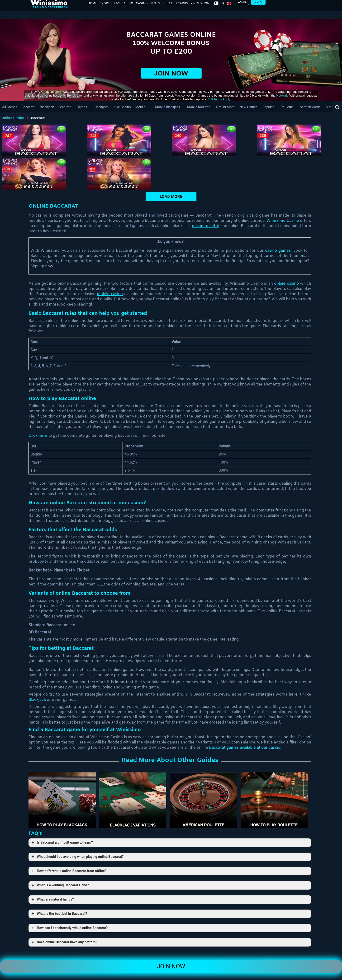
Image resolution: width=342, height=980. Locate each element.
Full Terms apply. (219, 99)
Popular (268, 107)
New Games (249, 107)
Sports (106, 7)
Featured (65, 107)
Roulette (287, 107)
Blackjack (47, 107)
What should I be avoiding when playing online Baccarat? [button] (77, 857)
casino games (278, 251)
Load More (171, 197)
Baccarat (28, 107)
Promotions (201, 7)
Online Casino (13, 118)
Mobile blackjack (168, 107)
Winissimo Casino (283, 221)
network (282, 95)
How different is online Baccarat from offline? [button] (68, 871)
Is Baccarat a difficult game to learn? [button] (62, 843)
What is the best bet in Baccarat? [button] (59, 914)
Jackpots (102, 107)
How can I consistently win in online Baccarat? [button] (69, 928)
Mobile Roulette (199, 107)
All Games (10, 107)
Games (82, 107)
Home (92, 7)
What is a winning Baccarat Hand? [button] (60, 885)
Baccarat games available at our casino (245, 748)
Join (259, 6)
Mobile (140, 107)
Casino (142, 7)
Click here (38, 436)
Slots (155, 7)
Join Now (171, 966)
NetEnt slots (225, 107)
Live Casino (124, 7)
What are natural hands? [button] (52, 900)
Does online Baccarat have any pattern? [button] (64, 942)
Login (242, 6)
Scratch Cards (175, 7)
